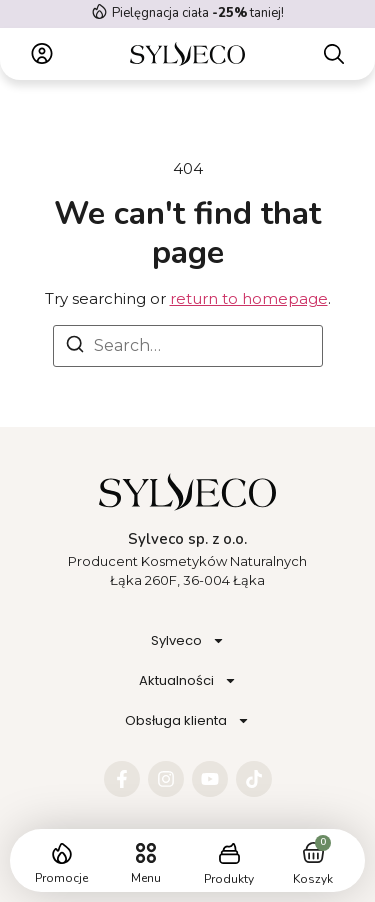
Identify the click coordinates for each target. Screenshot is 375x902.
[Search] (75, 347)
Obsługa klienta (187, 720)
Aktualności (188, 680)
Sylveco (188, 640)
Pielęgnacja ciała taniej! (198, 13)
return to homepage (249, 298)
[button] (145, 853)
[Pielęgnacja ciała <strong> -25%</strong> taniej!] (99, 11)
